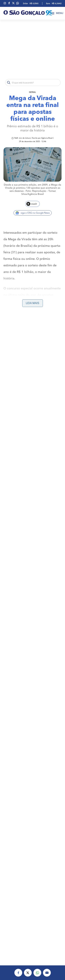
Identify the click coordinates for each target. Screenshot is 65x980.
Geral (32, 92)
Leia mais (32, 303)
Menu (58, 13)
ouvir (32, 204)
